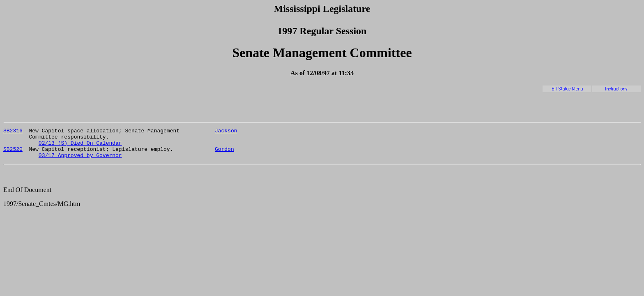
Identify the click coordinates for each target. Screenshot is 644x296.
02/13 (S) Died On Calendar (80, 146)
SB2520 (13, 154)
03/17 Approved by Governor (80, 161)
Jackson (226, 132)
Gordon (224, 154)
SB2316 (13, 132)
